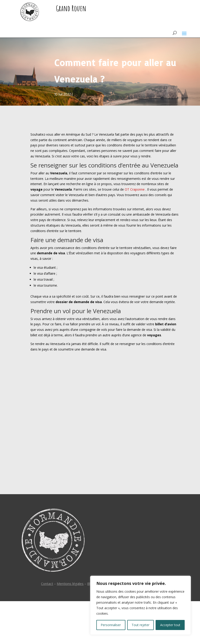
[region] (141, 605)
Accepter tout (170, 625)
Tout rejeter (141, 625)
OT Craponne (135, 189)
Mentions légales (70, 584)
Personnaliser (111, 625)
